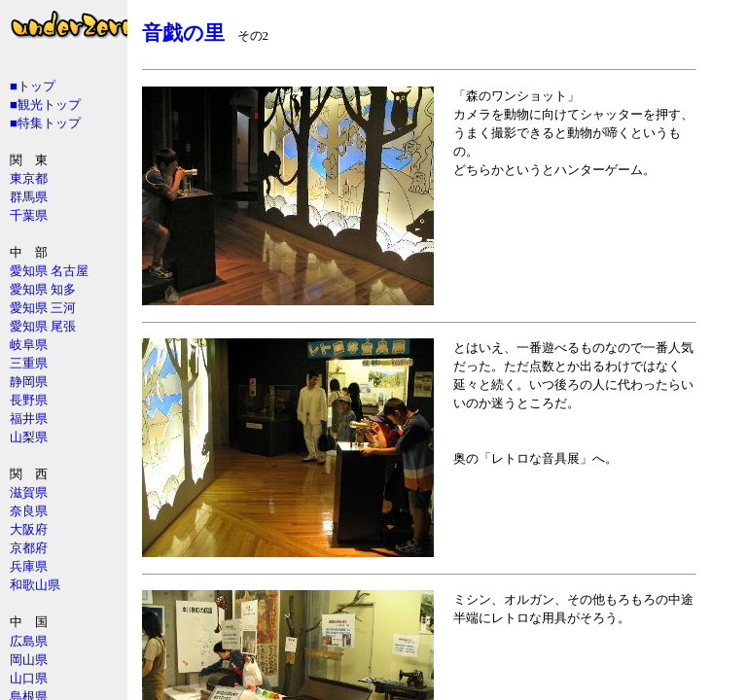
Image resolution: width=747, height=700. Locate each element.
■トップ (33, 86)
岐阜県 (29, 345)
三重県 (29, 363)
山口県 (29, 678)
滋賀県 (29, 492)
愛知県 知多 (43, 289)
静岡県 (29, 382)
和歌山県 (35, 585)
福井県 (29, 419)
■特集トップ (45, 123)
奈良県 (29, 511)
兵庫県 (29, 566)
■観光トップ (45, 105)
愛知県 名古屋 (49, 271)
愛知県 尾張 (43, 326)
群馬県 (29, 197)
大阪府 (29, 529)
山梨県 (29, 437)
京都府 (29, 548)
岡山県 (29, 660)
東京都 (29, 178)
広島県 (29, 641)
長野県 (29, 400)
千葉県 (29, 215)
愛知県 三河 (43, 308)
